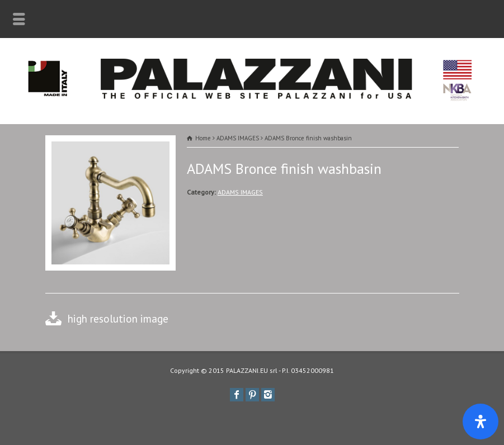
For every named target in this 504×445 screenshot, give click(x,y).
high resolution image (118, 318)
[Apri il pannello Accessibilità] (481, 422)
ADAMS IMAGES (240, 192)
